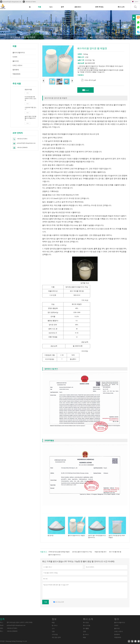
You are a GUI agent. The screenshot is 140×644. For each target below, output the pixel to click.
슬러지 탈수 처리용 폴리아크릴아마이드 (30, 118)
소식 (53, 628)
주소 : (2, 622)
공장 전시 (78, 7)
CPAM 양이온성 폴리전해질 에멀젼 (59, 552)
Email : (2, 625)
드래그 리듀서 (17, 65)
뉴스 (51, 7)
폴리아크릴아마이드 (55, 555)
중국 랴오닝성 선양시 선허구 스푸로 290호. (20, 622)
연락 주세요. (99, 7)
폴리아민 (16, 61)
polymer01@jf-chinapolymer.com (12, 2)
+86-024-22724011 (31, 2)
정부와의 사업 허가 (51, 369)
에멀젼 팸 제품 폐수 (101, 552)
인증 (53, 631)
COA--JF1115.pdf (88, 80)
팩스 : (2, 631)
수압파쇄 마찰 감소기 (30, 108)
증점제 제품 (28, 90)
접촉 (2, 619)
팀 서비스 (55, 625)
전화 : (2, 628)
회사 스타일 (87, 625)
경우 (62, 7)
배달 (53, 623)
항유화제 (16, 70)
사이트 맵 (55, 635)
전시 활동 (86, 628)
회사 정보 (86, 623)
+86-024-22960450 (22, 148)
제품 (39, 7)
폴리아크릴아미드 (105, 37)
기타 (27, 93)
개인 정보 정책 (56, 637)
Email (85, 90)
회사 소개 (121, 7)
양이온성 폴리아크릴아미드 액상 (82, 552)
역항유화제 (16, 74)
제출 (45, 602)
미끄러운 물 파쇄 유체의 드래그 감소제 (30, 99)
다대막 (15, 57)
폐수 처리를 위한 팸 (115, 552)
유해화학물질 (49, 440)
